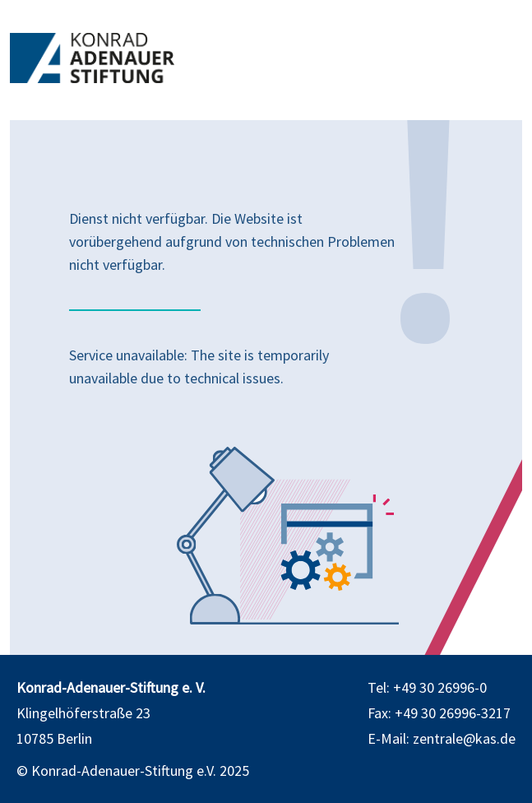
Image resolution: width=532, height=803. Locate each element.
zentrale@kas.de (464, 738)
